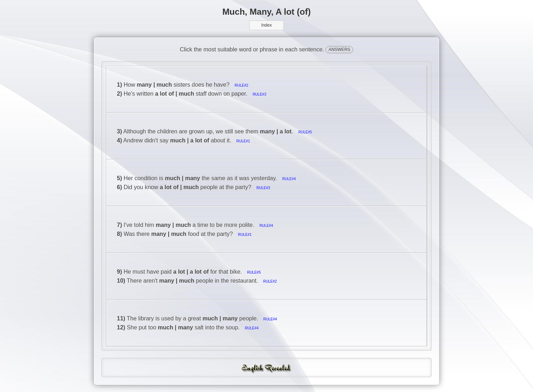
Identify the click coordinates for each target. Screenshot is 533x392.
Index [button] (266, 25)
